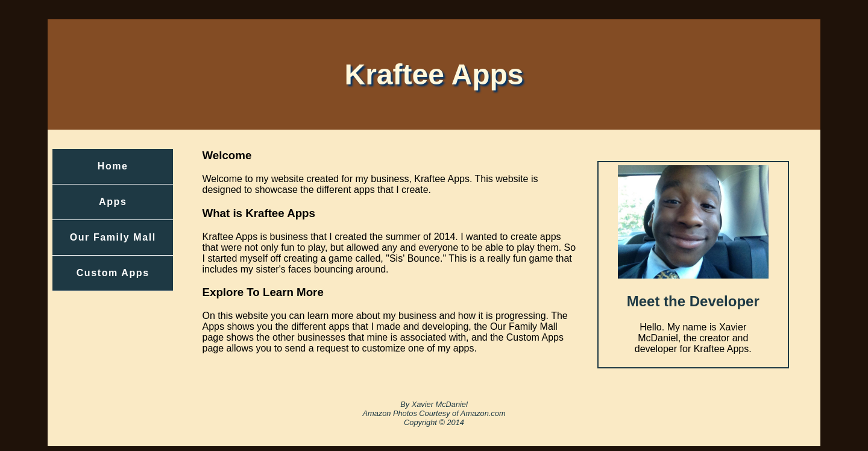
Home (113, 166)
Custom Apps (113, 273)
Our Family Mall (113, 237)
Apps (113, 202)
